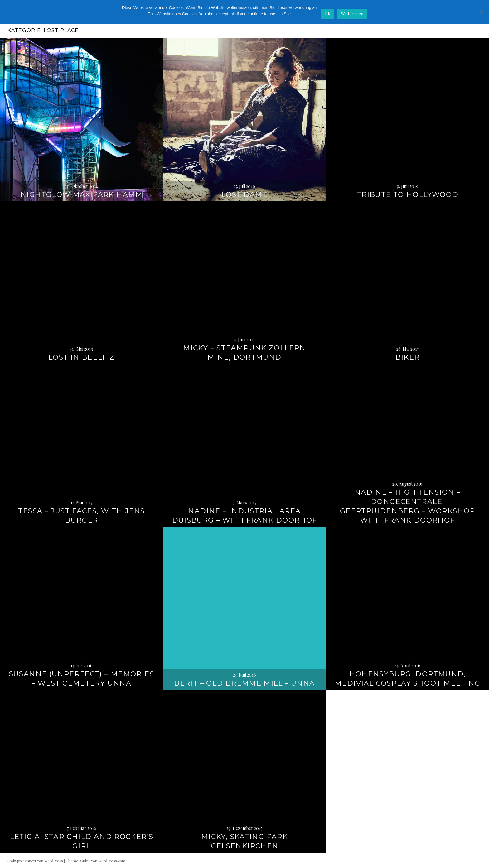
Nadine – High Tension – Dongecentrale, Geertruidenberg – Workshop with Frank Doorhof (408, 506)
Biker (408, 357)
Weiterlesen (352, 14)
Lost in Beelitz (82, 357)
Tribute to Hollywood (408, 195)
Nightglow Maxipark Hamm (82, 195)
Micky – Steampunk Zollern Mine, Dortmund (244, 353)
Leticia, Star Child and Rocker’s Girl (81, 841)
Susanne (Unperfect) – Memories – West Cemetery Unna (82, 679)
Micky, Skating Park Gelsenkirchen (244, 841)
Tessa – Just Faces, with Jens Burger (81, 516)
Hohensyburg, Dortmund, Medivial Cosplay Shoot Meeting (407, 679)
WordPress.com (112, 861)
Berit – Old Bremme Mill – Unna (244, 683)
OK (328, 14)
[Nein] (481, 12)
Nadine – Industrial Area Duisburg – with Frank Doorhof (245, 516)
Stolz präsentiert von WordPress (35, 861)
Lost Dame (244, 195)
